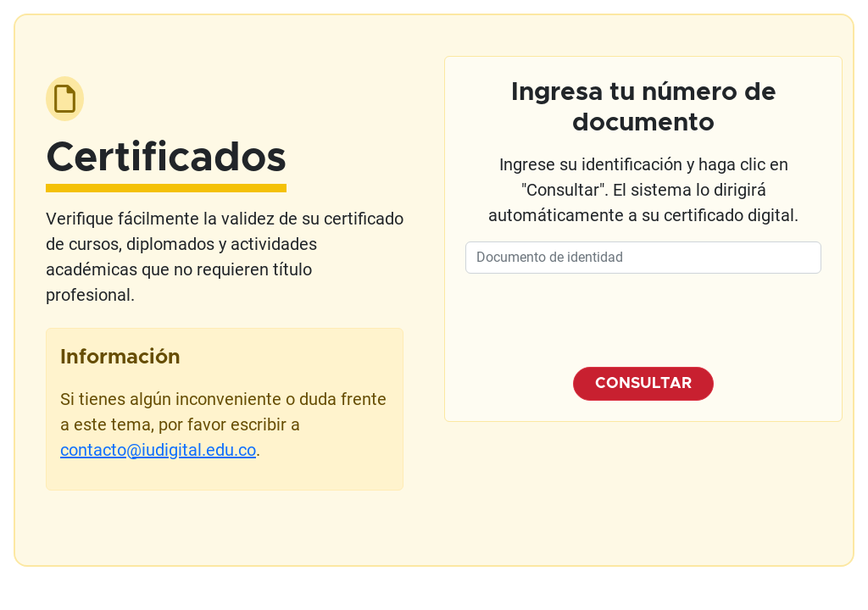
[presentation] (643, 320)
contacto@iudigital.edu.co (158, 450)
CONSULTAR (643, 384)
